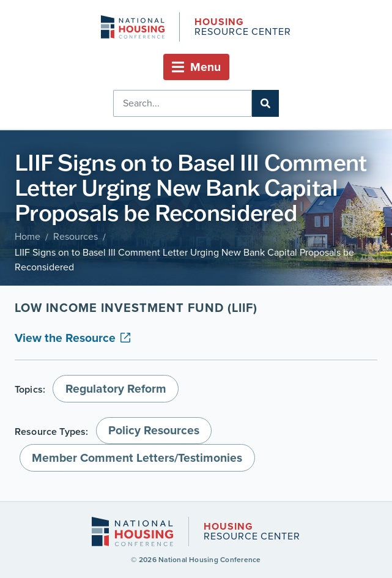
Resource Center (243, 28)
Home (28, 236)
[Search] (265, 103)
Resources (76, 236)
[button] (196, 67)
